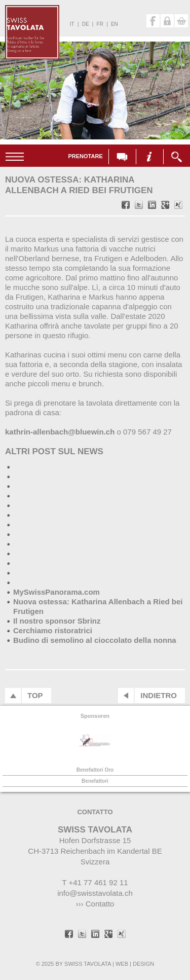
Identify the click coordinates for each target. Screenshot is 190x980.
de (86, 24)
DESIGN (143, 964)
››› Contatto (95, 904)
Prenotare (85, 156)
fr (100, 24)
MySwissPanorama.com (56, 592)
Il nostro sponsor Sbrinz (57, 621)
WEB (122, 964)
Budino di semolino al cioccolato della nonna (95, 640)
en (115, 24)
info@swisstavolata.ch (95, 893)
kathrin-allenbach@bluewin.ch (60, 432)
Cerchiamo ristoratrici (53, 630)
